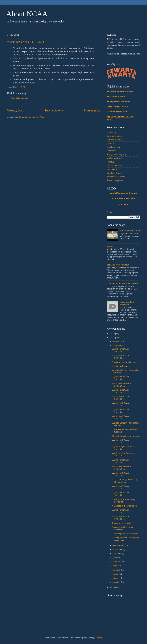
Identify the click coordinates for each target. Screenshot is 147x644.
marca (116, 574)
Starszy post (92, 110)
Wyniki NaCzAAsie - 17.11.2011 (26, 42)
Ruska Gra (112, 169)
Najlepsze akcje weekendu (124, 506)
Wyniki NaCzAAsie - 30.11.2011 (121, 350)
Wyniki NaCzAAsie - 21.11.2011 (121, 441)
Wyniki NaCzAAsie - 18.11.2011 (121, 461)
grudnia (116, 341)
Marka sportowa (114, 158)
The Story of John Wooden (120, 92)
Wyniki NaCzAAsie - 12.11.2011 (121, 518)
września (117, 549)
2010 (113, 587)
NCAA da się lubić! (116, 97)
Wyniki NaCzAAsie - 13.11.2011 (121, 511)
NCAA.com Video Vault (123, 199)
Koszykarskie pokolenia (119, 102)
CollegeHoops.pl (114, 136)
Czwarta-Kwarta (114, 140)
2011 (113, 338)
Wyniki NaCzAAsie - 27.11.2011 (121, 385)
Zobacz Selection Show (118, 265)
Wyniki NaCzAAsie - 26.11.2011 (121, 391)
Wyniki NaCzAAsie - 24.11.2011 (121, 404)
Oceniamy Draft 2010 (117, 112)
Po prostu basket (115, 166)
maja (115, 566)
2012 (113, 334)
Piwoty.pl (111, 162)
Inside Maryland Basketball (127, 303)
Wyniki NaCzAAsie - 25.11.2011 (121, 398)
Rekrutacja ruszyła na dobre (125, 534)
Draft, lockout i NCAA (117, 107)
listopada (117, 345)
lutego (116, 578)
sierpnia (116, 554)
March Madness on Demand (123, 193)
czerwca (117, 562)
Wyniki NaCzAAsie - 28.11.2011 (121, 378)
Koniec (110, 246)
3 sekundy (112, 132)
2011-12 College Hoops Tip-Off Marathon (125, 481)
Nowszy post (15, 110)
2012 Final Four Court (130, 231)
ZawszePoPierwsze (116, 177)
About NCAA (27, 14)
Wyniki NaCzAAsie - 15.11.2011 (121, 487)
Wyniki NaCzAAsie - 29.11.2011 (121, 357)
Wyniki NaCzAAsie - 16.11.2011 (121, 474)
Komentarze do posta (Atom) (32, 117)
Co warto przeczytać (121, 523)
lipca (115, 558)
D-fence (110, 143)
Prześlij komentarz (19, 98)
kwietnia (117, 570)
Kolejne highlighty (120, 366)
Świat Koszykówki (115, 180)
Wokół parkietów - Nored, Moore (123, 283)
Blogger (98, 638)
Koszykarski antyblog (117, 154)
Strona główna (54, 110)
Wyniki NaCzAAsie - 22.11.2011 (121, 417)
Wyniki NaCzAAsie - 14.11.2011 (121, 494)
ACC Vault (123, 205)
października (119, 545)
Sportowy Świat (114, 173)
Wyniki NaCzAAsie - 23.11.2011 (121, 411)
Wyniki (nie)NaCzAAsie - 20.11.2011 (123, 448)
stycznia (117, 582)
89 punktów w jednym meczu (125, 436)
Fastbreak (111, 151)
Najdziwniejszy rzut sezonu (125, 362)
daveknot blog (113, 147)
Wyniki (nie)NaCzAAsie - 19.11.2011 (123, 454)
